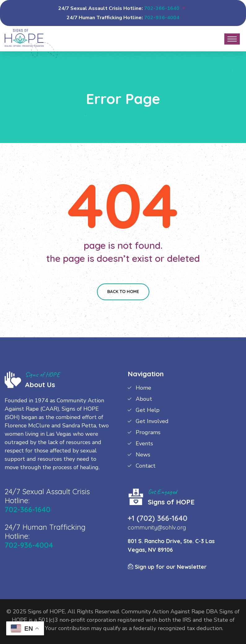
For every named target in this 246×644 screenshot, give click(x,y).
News (143, 455)
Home (143, 388)
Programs (148, 432)
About (144, 399)
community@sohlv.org (157, 527)
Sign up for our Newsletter (167, 567)
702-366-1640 (162, 8)
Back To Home (123, 292)
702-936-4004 (162, 18)
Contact (146, 466)
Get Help (148, 410)
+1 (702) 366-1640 (158, 518)
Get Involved (152, 421)
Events (144, 443)
